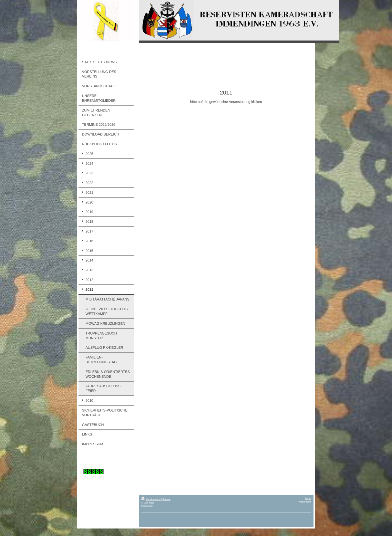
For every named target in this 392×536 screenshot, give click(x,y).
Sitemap (167, 499)
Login (308, 498)
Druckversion (151, 499)
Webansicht (305, 502)
